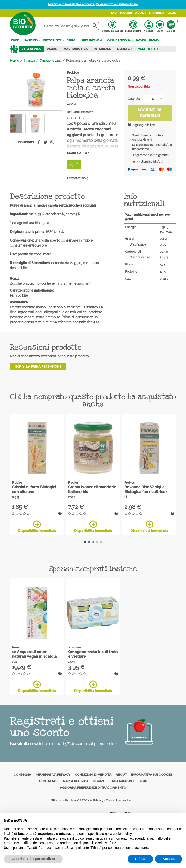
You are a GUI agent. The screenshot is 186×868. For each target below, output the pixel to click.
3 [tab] (93, 542)
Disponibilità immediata (37, 526)
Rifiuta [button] (140, 859)
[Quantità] (153, 99)
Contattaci (49, 781)
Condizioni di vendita (93, 775)
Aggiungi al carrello (150, 113)
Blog (172, 13)
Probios (73, 72)
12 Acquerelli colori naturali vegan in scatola (34, 654)
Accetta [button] (169, 859)
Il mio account (121, 781)
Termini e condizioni (121, 800)
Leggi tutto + (78, 153)
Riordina (157, 13)
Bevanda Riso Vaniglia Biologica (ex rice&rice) (145, 489)
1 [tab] (85, 542)
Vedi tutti (148, 49)
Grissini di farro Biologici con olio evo (34, 489)
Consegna (22, 775)
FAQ (114, 13)
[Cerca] (70, 26)
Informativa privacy (53, 775)
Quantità (134, 99)
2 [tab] (89, 542)
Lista (160, 27)
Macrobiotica (76, 49)
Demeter (124, 49)
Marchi (126, 13)
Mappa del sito (75, 781)
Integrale (102, 49)
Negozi (98, 781)
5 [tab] (101, 542)
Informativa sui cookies (152, 775)
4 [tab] (97, 542)
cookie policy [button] (122, 834)
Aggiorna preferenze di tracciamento (93, 788)
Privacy (98, 800)
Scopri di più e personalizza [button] (33, 859)
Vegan (52, 49)
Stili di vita (31, 49)
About (141, 13)
